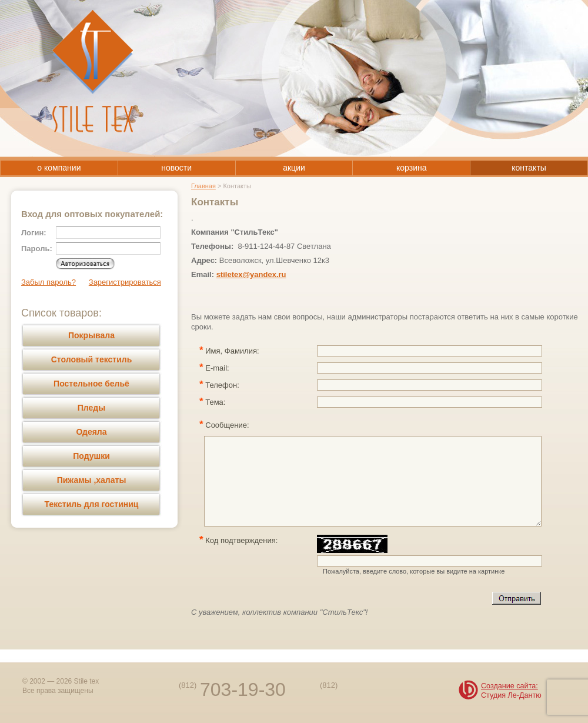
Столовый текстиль (92, 359)
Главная (203, 186)
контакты (529, 168)
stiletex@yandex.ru (251, 274)
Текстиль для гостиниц (92, 504)
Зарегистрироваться (125, 282)
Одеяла (91, 432)
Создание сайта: (510, 686)
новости (176, 168)
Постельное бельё (91, 384)
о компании (59, 168)
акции (294, 168)
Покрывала (91, 335)
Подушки (91, 456)
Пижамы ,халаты (92, 480)
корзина (411, 168)
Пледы (91, 408)
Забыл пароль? (49, 282)
